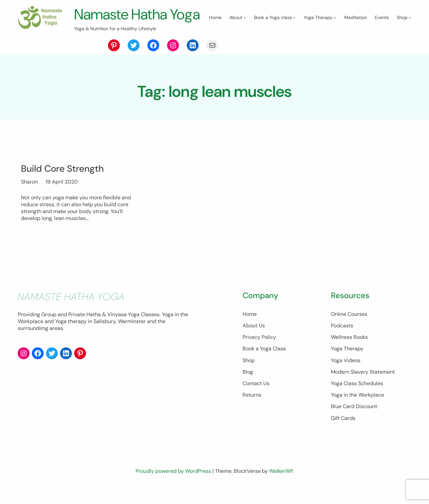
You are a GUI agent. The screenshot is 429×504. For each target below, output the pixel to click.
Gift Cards (323, 432)
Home (210, 328)
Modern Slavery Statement (343, 386)
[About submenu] (53, 42)
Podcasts (322, 339)
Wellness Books (330, 351)
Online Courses (329, 328)
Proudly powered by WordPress (174, 485)
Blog (208, 386)
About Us (214, 339)
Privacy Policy (220, 351)
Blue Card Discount (334, 420)
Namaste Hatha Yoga (142, 14)
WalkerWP (281, 485)
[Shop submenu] (219, 42)
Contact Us (216, 397)
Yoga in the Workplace (338, 409)
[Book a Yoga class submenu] (103, 42)
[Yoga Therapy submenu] (143, 42)
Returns (212, 409)
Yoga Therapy (327, 362)
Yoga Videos (326, 374)
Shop (209, 374)
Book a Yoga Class (225, 362)
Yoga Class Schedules (337, 397)
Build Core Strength (65, 182)
